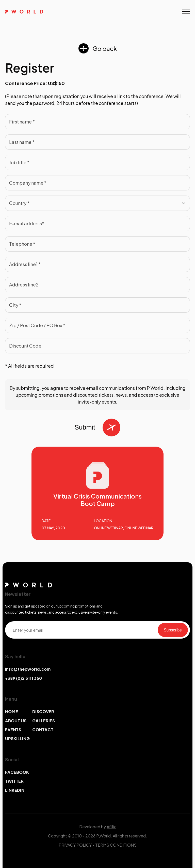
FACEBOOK (17, 772)
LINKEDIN (15, 790)
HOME (12, 712)
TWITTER (14, 781)
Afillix (111, 827)
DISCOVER (43, 712)
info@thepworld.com (28, 669)
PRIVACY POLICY (75, 845)
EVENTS (13, 730)
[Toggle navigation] (186, 11)
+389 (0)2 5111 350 (23, 678)
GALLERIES (44, 721)
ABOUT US (16, 721)
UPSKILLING (17, 739)
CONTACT (43, 730)
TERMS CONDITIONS (116, 845)
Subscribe (173, 630)
